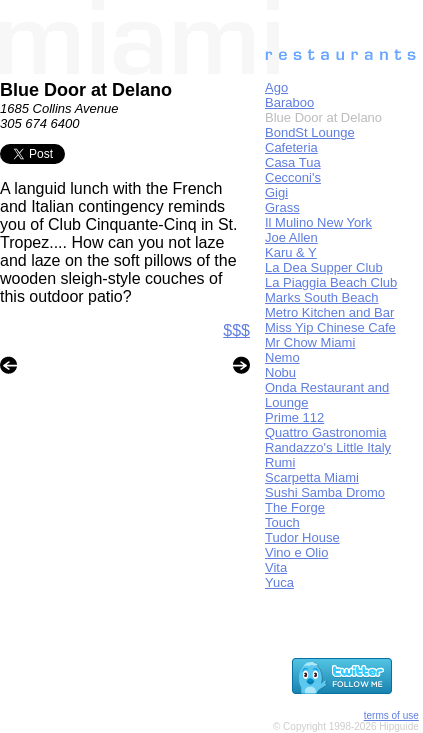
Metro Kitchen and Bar (329, 312)
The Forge (295, 507)
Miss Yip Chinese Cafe (330, 327)
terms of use (391, 715)
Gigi (276, 192)
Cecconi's (293, 177)
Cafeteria (291, 147)
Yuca (279, 582)
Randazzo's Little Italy (328, 447)
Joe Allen (291, 237)
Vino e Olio (296, 552)
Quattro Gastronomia (325, 432)
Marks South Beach (321, 297)
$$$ (236, 330)
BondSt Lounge (310, 132)
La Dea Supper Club (324, 267)
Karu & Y (291, 252)
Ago (276, 87)
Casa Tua (293, 162)
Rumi (280, 462)
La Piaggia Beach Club (331, 282)
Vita (276, 567)
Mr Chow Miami (310, 342)
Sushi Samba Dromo (325, 492)
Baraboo (289, 102)
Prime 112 (294, 417)
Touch (282, 522)
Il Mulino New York (318, 222)
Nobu (280, 372)
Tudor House (302, 537)
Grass (282, 207)
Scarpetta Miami (312, 477)
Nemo (282, 357)
